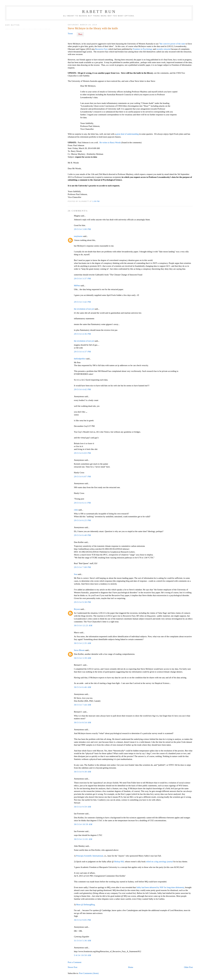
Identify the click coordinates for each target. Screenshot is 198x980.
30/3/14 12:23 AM (83, 625)
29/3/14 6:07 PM (82, 477)
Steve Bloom (79, 650)
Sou (76, 574)
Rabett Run (99, 11)
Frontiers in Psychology (143, 49)
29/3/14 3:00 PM (82, 229)
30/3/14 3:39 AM (83, 658)
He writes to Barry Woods (110, 142)
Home (131, 967)
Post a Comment (75, 962)
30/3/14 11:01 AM (83, 839)
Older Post (188, 967)
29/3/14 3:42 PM (82, 302)
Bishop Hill (119, 862)
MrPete (77, 286)
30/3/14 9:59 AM (83, 807)
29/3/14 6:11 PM (82, 503)
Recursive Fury (101, 49)
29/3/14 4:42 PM (82, 389)
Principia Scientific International (90, 856)
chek (76, 510)
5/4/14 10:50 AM (83, 955)
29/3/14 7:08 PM (82, 567)
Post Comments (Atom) (89, 973)
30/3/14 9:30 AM (83, 772)
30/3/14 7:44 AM (83, 705)
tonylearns (78, 236)
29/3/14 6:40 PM (82, 535)
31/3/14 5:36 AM (83, 941)
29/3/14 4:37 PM (82, 352)
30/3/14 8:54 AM (83, 722)
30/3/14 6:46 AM (83, 687)
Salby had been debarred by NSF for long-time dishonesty (160, 887)
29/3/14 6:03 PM (82, 453)
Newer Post (73, 967)
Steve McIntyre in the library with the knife (93, 28)
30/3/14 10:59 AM (83, 824)
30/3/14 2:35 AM (83, 643)
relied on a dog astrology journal (159, 862)
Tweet (70, 34)
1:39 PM (96, 201)
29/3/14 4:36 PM (82, 334)
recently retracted (164, 49)
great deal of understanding (127, 134)
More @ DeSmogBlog (85, 905)
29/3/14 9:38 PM (82, 602)
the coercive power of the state (173, 44)
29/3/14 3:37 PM (82, 279)
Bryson (77, 609)
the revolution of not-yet (84, 309)
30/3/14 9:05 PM (82, 920)
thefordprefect (80, 359)
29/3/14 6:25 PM (82, 520)
